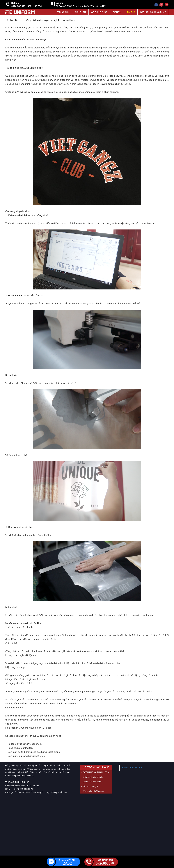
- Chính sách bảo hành (91, 782)
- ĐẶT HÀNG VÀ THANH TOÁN (96, 772)
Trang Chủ (63, 12)
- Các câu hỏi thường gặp (93, 791)
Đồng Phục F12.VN (132, 768)
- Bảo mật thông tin (90, 786)
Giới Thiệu (80, 12)
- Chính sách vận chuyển (92, 777)
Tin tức (131, 12)
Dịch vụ (117, 12)
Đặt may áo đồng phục (153, 12)
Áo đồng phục (99, 12)
